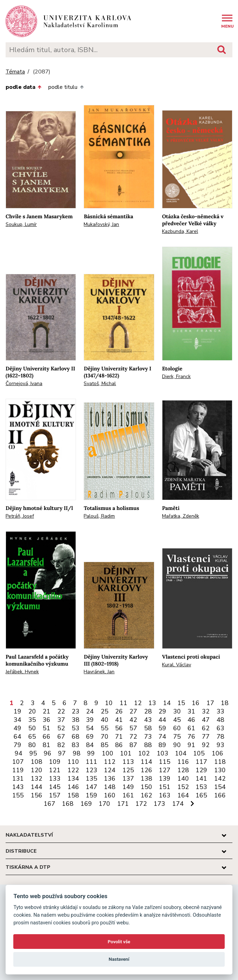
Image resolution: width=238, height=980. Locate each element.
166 (220, 795)
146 (73, 787)
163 (165, 795)
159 (92, 795)
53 (76, 728)
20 (32, 711)
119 (18, 770)
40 (105, 720)
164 (183, 795)
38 (76, 720)
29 (162, 711)
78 (220, 737)
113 (128, 762)
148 (110, 787)
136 (110, 779)
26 (119, 711)
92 (206, 745)
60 (177, 728)
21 (47, 711)
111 (92, 762)
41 (119, 720)
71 (119, 737)
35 (32, 720)
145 (55, 787)
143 (18, 787)
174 (178, 804)
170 (104, 804)
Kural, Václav (177, 665)
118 (220, 762)
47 (206, 720)
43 (148, 720)
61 (191, 728)
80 (32, 745)
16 (196, 703)
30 (177, 711)
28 (148, 711)
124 (110, 770)
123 (92, 770)
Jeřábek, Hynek (22, 672)
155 (18, 795)
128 (183, 770)
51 (47, 728)
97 (62, 753)
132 (37, 779)
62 (206, 728)
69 (90, 737)
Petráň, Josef (20, 516)
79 (17, 745)
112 (110, 762)
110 (73, 762)
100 (108, 753)
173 (159, 804)
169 (86, 804)
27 (133, 711)
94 (19, 753)
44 (162, 720)
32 (206, 711)
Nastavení (119, 959)
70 (105, 737)
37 (61, 720)
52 (61, 728)
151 (165, 787)
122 (73, 770)
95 (33, 753)
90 (177, 745)
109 (55, 762)
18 (225, 703)
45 (177, 720)
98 (77, 753)
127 (165, 770)
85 (105, 745)
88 (148, 745)
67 (61, 737)
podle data (23, 87)
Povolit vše (119, 942)
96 (48, 753)
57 (133, 728)
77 (206, 737)
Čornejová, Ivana (24, 384)
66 (47, 737)
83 (76, 745)
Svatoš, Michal (100, 384)
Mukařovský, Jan (101, 224)
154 (220, 787)
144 (37, 787)
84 (90, 745)
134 (73, 779)
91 (191, 745)
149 (128, 787)
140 (183, 779)
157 (55, 795)
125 (128, 770)
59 (162, 728)
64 (17, 737)
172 (141, 804)
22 (61, 711)
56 (119, 728)
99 (91, 753)
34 (17, 720)
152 (183, 787)
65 (32, 737)
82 (61, 745)
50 (32, 728)
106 (218, 753)
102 (144, 753)
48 (220, 720)
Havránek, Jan (99, 672)
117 (201, 762)
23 (76, 711)
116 (183, 762)
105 (199, 753)
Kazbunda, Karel (180, 231)
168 (68, 804)
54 (90, 728)
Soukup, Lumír (21, 224)
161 (128, 795)
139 (165, 779)
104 (181, 753)
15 (181, 703)
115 (165, 762)
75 (177, 737)
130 (220, 770)
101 (126, 753)
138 (146, 779)
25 (105, 711)
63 (220, 728)
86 (119, 745)
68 (76, 737)
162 (146, 795)
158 (73, 795)
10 (109, 703)
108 (37, 762)
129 (201, 770)
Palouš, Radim (99, 516)
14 (167, 703)
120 (37, 770)
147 (92, 787)
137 (128, 779)
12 (138, 703)
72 (133, 737)
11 (124, 703)
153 (201, 787)
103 (163, 753)
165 (201, 795)
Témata (15, 72)
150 (146, 787)
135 (92, 779)
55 (105, 728)
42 (133, 720)
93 (220, 745)
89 (162, 745)
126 (146, 770)
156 (37, 795)
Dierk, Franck (176, 377)
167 (50, 804)
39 (90, 720)
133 (55, 779)
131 (18, 779)
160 (110, 795)
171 (123, 804)
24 (90, 711)
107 (18, 762)
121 (55, 770)
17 (210, 703)
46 (191, 720)
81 (47, 745)
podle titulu (66, 87)
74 (162, 737)
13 (152, 703)
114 (146, 762)
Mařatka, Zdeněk (181, 516)
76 (191, 737)
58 (148, 728)
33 (220, 711)
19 (17, 711)
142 (220, 779)
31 (191, 711)
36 (47, 720)
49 (17, 728)
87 (133, 745)
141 (201, 779)
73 (148, 737)
